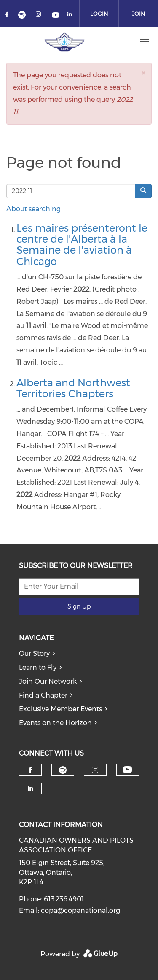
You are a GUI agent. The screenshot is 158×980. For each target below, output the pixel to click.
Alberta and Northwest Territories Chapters (73, 388)
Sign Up (79, 606)
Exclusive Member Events (60, 709)
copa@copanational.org (80, 910)
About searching (33, 209)
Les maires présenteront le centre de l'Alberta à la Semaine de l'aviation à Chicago (82, 245)
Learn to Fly (38, 667)
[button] (143, 73)
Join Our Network (48, 681)
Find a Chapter (43, 695)
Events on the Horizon (55, 723)
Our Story (34, 654)
